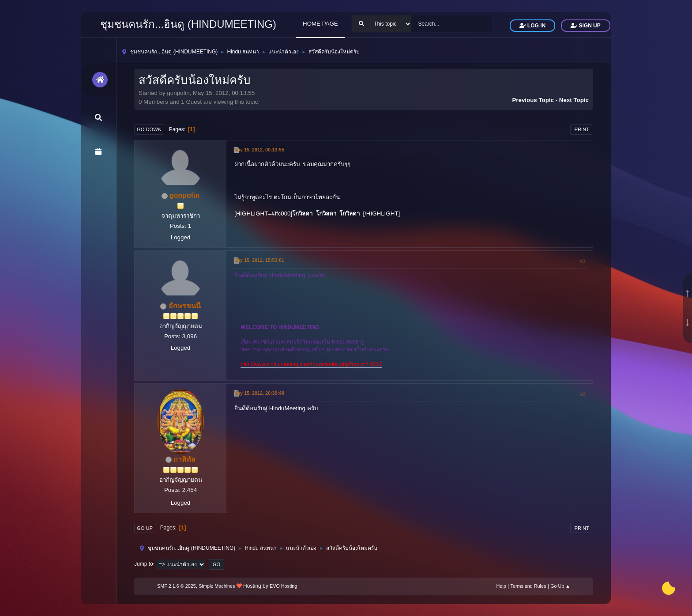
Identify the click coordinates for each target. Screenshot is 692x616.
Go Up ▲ (560, 586)
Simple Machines (217, 586)
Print (582, 129)
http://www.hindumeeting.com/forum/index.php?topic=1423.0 (311, 364)
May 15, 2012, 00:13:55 (259, 150)
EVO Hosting (283, 586)
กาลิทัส (184, 459)
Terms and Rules (528, 586)
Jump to (144, 564)
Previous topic (533, 100)
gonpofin (184, 195)
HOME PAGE (320, 24)
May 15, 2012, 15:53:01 (259, 260)
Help (501, 586)
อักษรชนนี (185, 306)
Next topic (574, 100)
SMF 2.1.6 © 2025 (177, 586)
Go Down (149, 129)
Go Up (145, 528)
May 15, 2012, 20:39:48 (259, 393)
